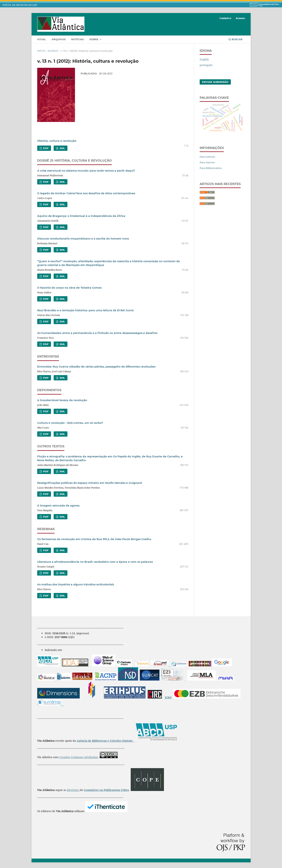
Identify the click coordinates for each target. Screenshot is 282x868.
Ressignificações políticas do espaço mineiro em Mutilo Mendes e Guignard (90, 483)
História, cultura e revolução (57, 141)
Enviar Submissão (215, 82)
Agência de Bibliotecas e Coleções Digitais (105, 741)
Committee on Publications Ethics (107, 790)
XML (62, 148)
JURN (168, 697)
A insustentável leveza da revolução (62, 400)
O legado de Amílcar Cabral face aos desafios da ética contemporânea (86, 193)
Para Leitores (207, 157)
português (206, 65)
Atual (42, 39)
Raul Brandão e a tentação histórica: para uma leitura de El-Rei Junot (85, 310)
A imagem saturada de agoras (58, 506)
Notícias (77, 39)
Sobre (94, 39)
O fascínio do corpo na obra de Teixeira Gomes (69, 288)
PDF (45, 148)
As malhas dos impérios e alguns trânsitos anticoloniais (76, 584)
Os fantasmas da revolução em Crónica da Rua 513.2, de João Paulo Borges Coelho (94, 539)
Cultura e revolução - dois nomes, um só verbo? (70, 423)
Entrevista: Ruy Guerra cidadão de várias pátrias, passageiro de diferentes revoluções (96, 367)
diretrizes (73, 790)
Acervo (53, 51)
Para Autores (207, 162)
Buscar (236, 39)
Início (41, 51)
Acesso (240, 18)
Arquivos (59, 39)
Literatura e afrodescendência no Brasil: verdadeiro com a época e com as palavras (95, 562)
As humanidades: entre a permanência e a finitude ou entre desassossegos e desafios (97, 333)
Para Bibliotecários (211, 168)
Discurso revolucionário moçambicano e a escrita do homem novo (83, 239)
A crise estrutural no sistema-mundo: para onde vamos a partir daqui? (86, 171)
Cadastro (225, 18)
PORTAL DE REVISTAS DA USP (20, 5)
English (204, 59)
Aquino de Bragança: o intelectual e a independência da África (81, 216)
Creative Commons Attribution (79, 757)
